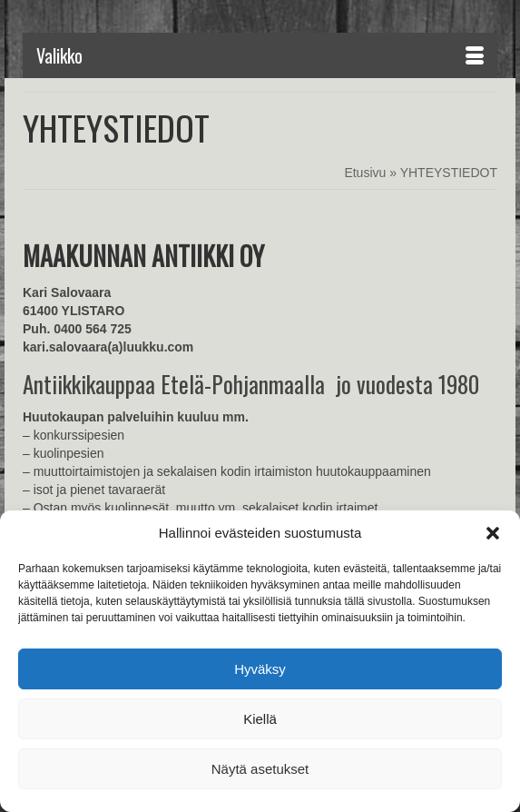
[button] (493, 533)
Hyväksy (260, 669)
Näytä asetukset (260, 769)
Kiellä (260, 719)
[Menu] (260, 55)
